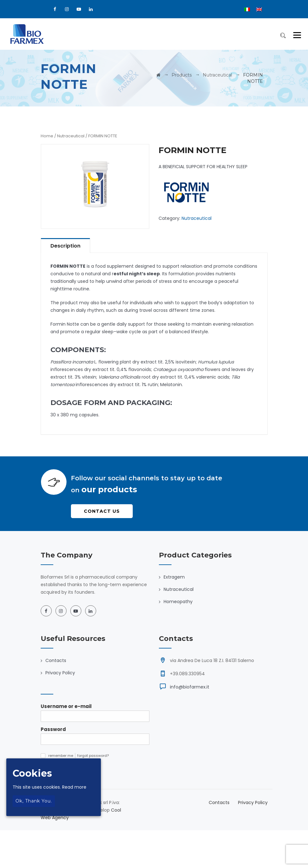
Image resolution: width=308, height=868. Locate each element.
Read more (74, 787)
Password (53, 729)
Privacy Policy (60, 673)
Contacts (56, 660)
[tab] (65, 245)
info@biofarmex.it (190, 687)
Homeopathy (178, 602)
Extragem (174, 577)
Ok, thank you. (34, 801)
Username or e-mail (66, 706)
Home (47, 136)
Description (65, 246)
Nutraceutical (71, 136)
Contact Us (102, 511)
